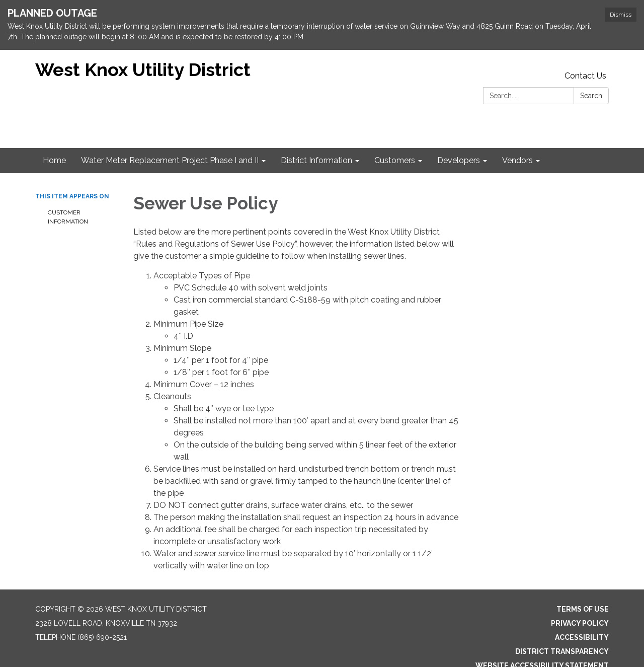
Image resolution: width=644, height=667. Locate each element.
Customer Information (68, 196)
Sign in (595, 659)
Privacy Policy (580, 603)
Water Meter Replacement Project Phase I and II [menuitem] (170, 140)
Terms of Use (583, 588)
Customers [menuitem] (395, 140)
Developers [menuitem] (459, 140)
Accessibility (582, 617)
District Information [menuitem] (316, 140)
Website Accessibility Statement (542, 645)
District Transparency (562, 631)
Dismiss (621, 15)
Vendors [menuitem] (517, 140)
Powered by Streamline (529, 659)
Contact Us (585, 55)
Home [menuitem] (54, 140)
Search (591, 75)
